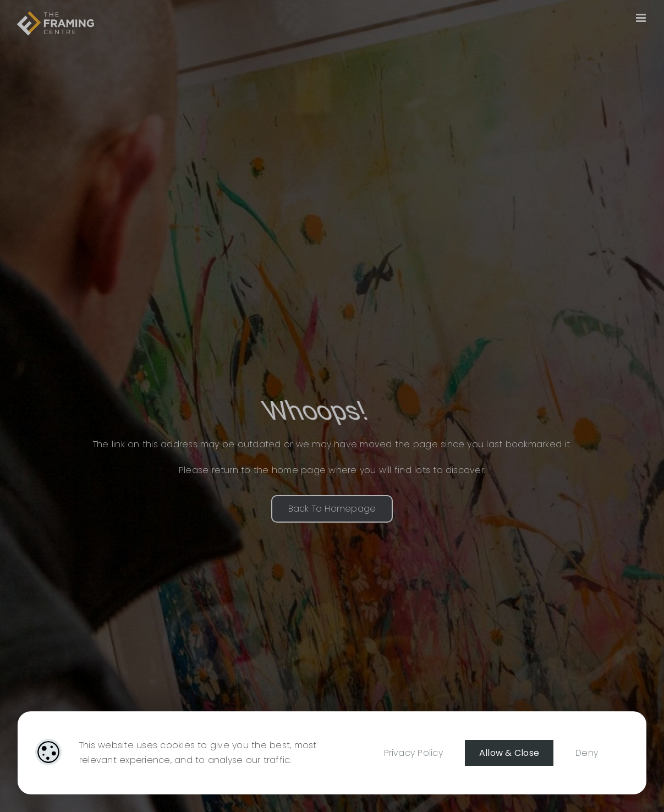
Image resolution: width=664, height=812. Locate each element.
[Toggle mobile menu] (642, 18)
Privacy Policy (413, 753)
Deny (587, 753)
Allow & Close (509, 753)
